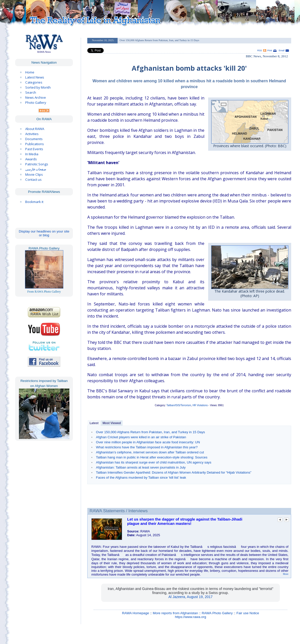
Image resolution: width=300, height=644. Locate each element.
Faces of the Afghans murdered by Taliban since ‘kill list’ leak (141, 478)
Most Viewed (112, 423)
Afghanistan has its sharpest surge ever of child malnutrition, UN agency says (154, 462)
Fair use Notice (248, 613)
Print (270, 50)
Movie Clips (34, 174)
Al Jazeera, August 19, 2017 (190, 597)
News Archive (36, 97)
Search (31, 92)
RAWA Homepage (135, 613)
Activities (32, 134)
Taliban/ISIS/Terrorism (179, 405)
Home (30, 72)
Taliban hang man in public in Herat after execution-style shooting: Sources (152, 457)
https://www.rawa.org (190, 617)
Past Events (34, 149)
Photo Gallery (36, 102)
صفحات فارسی (36, 169)
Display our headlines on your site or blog (44, 233)
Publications (35, 144)
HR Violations (200, 405)
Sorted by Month (38, 87)
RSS (260, 50)
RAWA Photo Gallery (217, 613)
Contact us (33, 179)
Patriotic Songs (37, 164)
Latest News (35, 77)
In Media (32, 154)
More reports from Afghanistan (175, 613)
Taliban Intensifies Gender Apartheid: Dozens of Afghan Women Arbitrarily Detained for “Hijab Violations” (174, 472)
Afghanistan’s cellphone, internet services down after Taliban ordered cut (150, 452)
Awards (31, 159)
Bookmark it (34, 202)
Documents (34, 139)
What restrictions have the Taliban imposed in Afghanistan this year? (147, 447)
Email (282, 50)
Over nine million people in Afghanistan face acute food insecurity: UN (148, 442)
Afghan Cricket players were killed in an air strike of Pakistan (141, 437)
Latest (94, 423)
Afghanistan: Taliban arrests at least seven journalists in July (141, 467)
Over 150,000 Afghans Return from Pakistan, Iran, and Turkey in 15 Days (150, 432)
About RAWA (35, 129)
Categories (34, 82)
